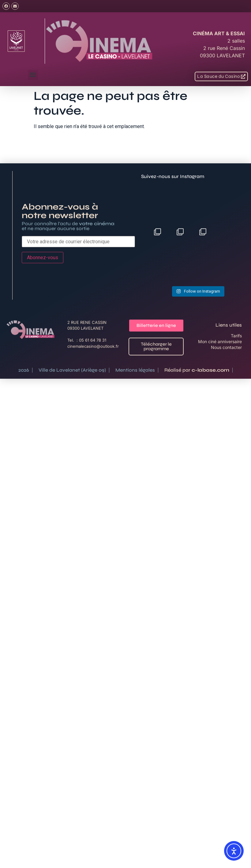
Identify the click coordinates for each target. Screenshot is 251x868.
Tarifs (236, 357)
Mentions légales (135, 391)
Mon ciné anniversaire (220, 363)
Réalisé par (197, 391)
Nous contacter (226, 369)
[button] (33, 75)
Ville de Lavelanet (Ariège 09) (72, 391)
